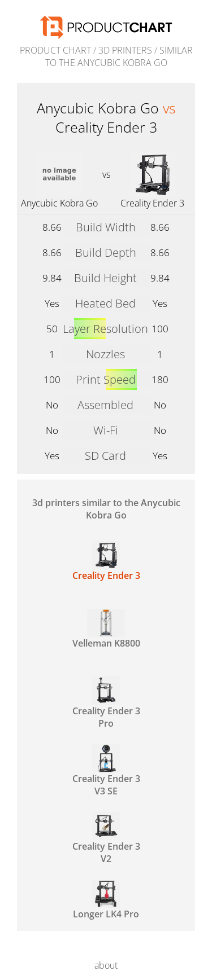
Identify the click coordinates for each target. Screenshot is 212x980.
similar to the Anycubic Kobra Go (119, 56)
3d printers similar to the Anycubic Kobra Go (106, 509)
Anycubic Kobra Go (59, 203)
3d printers (125, 50)
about (106, 965)
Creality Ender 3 (152, 203)
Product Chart (55, 50)
